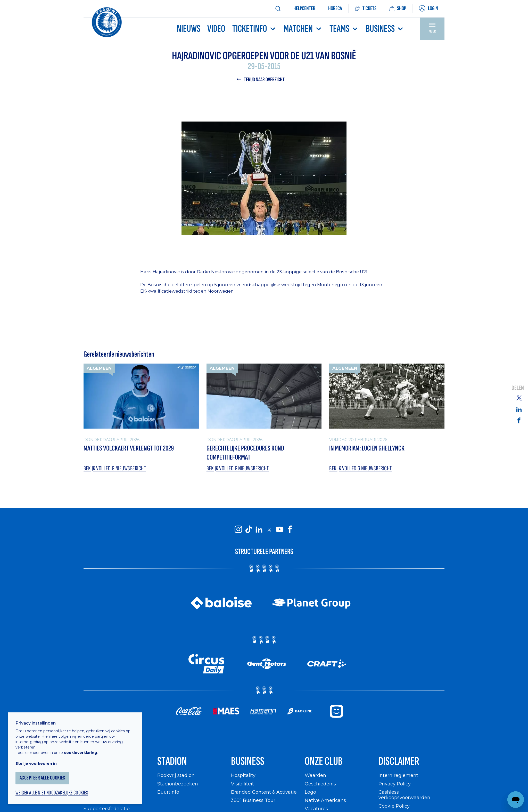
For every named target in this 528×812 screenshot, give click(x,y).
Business (385, 29)
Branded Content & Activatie (264, 792)
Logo (310, 792)
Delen (518, 388)
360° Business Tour (253, 800)
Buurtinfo (168, 792)
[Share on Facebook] (519, 420)
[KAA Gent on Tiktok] (249, 529)
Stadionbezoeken (178, 784)
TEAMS (344, 29)
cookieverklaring (80, 753)
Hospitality (243, 775)
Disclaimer (399, 761)
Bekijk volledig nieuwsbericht (115, 468)
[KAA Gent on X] (269, 529)
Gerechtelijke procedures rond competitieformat (245, 453)
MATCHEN (303, 29)
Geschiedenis (320, 784)
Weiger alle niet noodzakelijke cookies (52, 793)
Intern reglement (398, 775)
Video (216, 29)
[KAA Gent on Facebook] (290, 529)
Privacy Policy (395, 784)
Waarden (315, 775)
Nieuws (189, 29)
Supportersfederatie (107, 809)
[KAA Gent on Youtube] (279, 529)
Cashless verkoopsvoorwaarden (404, 795)
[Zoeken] (278, 9)
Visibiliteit (242, 784)
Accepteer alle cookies (42, 778)
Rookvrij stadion (176, 775)
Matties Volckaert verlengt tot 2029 (129, 448)
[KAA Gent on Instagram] (238, 529)
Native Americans (325, 800)
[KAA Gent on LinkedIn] (259, 529)
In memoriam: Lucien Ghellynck (367, 448)
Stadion (172, 761)
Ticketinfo (254, 29)
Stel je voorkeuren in (36, 763)
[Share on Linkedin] (519, 409)
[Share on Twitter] (519, 397)
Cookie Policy (394, 806)
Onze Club (324, 761)
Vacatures (316, 809)
